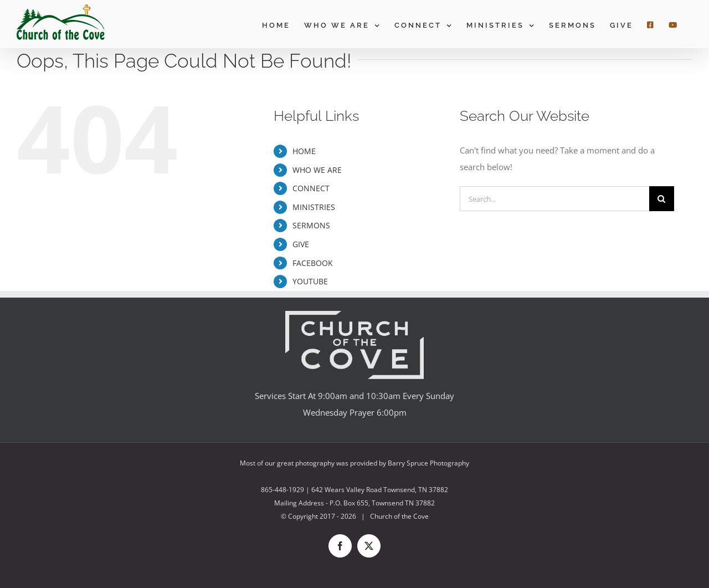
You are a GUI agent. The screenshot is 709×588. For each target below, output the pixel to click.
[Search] (662, 199)
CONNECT (311, 188)
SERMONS (311, 225)
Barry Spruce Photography (428, 463)
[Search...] (554, 199)
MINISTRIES (314, 207)
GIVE (301, 244)
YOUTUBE (310, 281)
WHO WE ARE (317, 170)
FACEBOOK (313, 263)
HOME (304, 151)
